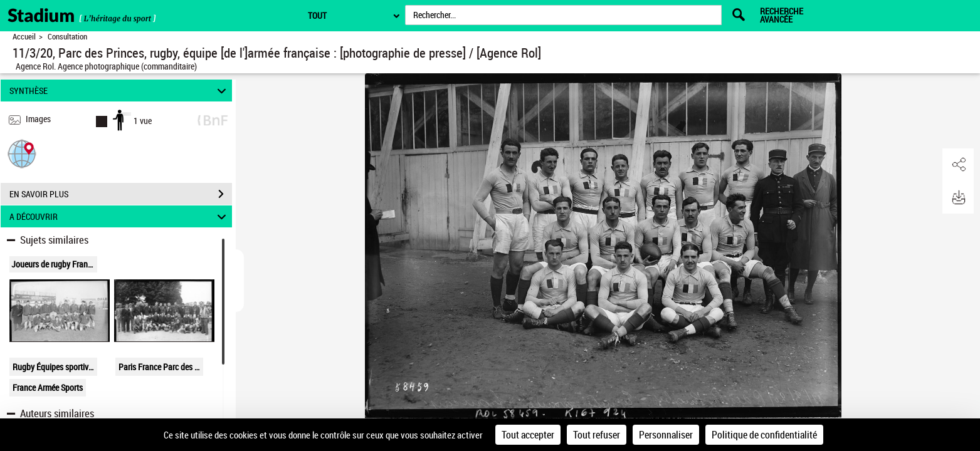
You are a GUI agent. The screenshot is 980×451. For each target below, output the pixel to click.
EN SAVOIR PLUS (121, 194)
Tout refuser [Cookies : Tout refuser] (597, 435)
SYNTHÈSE (119, 91)
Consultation (67, 37)
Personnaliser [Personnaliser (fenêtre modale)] (666, 435)
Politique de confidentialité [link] (764, 435)
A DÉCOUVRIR (119, 216)
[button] (22, 153)
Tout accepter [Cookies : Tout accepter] (528, 435)
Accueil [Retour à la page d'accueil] (24, 37)
